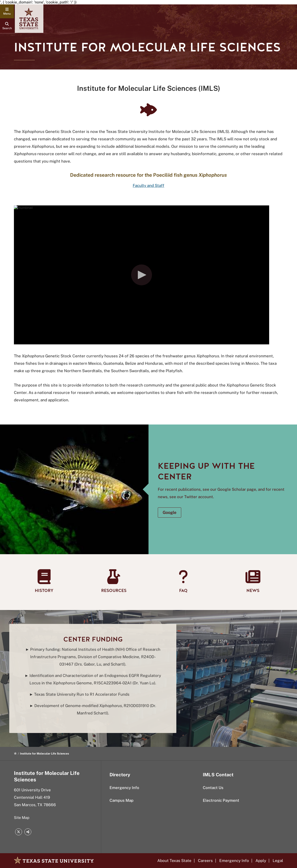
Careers (205, 861)
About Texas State (174, 861)
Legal (278, 861)
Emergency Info (124, 788)
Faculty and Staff (148, 186)
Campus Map (121, 800)
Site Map (22, 818)
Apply (261, 861)
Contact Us (213, 788)
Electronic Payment (221, 800)
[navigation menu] (7, 11)
